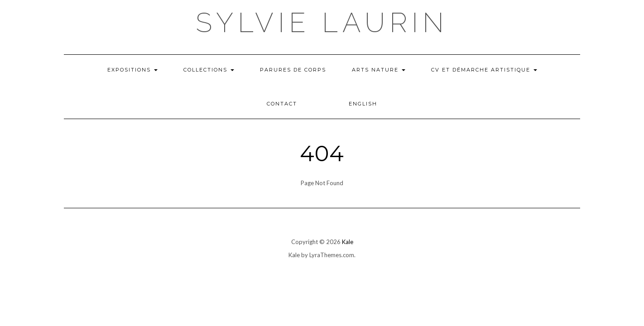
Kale (348, 242)
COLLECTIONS (209, 70)
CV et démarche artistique (484, 70)
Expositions (132, 70)
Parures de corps (293, 70)
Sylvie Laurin (322, 23)
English (363, 104)
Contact (282, 104)
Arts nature (379, 70)
